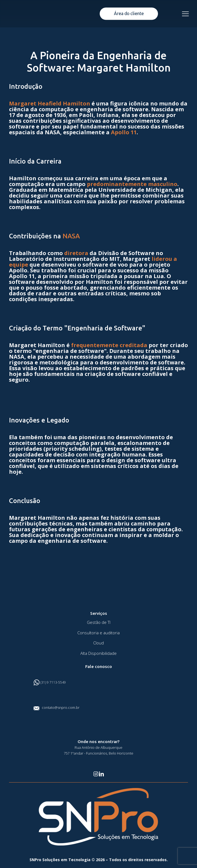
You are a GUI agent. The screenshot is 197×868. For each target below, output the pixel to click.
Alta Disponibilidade (98, 653)
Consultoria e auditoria (98, 633)
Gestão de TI (99, 622)
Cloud (98, 643)
